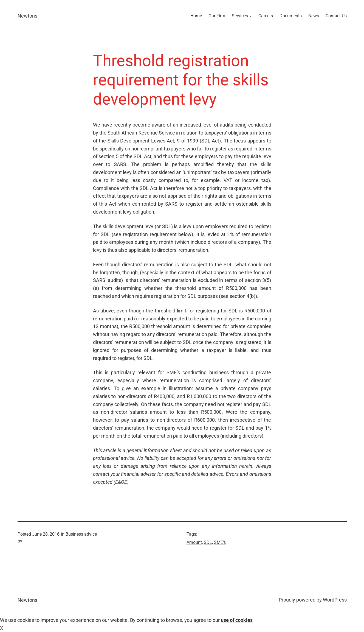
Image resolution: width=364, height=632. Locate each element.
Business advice (81, 534)
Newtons (27, 16)
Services (240, 16)
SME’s (220, 542)
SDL (208, 542)
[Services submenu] (250, 16)
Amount (194, 542)
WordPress (335, 600)
